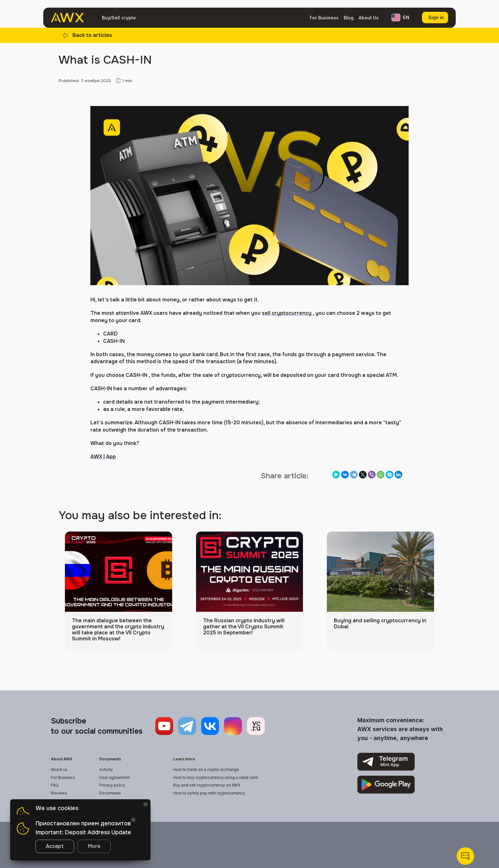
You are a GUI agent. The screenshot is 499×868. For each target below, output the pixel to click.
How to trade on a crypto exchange (206, 769)
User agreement (115, 777)
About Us (369, 18)
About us (59, 769)
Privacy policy (112, 785)
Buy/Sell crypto (119, 18)
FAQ (55, 785)
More (94, 846)
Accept (55, 846)
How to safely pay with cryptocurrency (209, 793)
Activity (106, 769)
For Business (324, 18)
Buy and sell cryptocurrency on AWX (207, 785)
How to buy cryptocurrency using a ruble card (215, 777)
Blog (349, 18)
